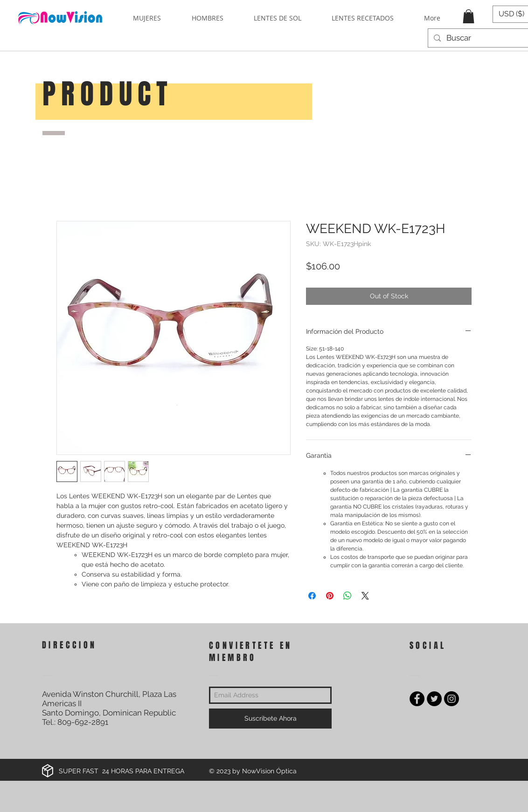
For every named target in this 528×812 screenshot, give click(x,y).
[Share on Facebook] (312, 596)
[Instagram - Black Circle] (452, 699)
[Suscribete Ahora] (270, 719)
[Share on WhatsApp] (347, 596)
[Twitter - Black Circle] (434, 699)
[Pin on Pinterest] (330, 596)
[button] (469, 16)
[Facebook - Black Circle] (417, 699)
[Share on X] (365, 596)
